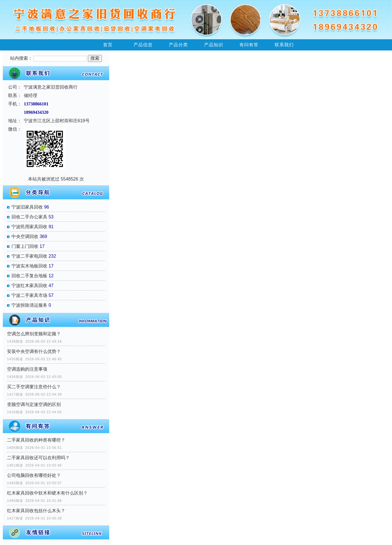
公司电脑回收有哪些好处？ (34, 475)
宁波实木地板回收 (29, 266)
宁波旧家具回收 (27, 207)
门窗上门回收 (25, 246)
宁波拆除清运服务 (29, 305)
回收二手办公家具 (29, 217)
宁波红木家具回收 (29, 286)
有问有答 (249, 45)
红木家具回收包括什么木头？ (36, 511)
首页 (108, 45)
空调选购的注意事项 (27, 369)
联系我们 (284, 45)
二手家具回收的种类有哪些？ (36, 440)
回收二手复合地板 (29, 276)
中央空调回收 (25, 236)
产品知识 (214, 45)
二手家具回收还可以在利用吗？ (38, 458)
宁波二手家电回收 (29, 256)
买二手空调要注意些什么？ (34, 387)
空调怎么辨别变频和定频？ (34, 334)
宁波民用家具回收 (29, 227)
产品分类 (178, 45)
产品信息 (143, 45)
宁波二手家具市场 (29, 295)
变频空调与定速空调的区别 (34, 404)
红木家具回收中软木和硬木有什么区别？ (47, 493)
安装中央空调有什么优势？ (34, 351)
